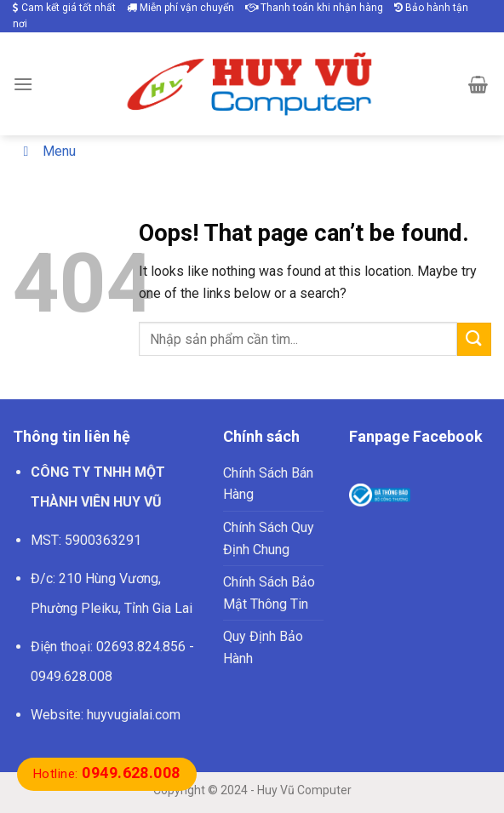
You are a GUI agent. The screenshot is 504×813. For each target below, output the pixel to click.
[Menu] (23, 84)
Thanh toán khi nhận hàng (314, 8)
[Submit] (474, 339)
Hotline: (107, 774)
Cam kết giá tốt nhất (64, 8)
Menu (46, 151)
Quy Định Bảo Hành (263, 647)
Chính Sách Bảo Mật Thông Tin (269, 593)
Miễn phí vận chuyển (180, 8)
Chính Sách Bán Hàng (268, 484)
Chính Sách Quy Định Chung (269, 538)
